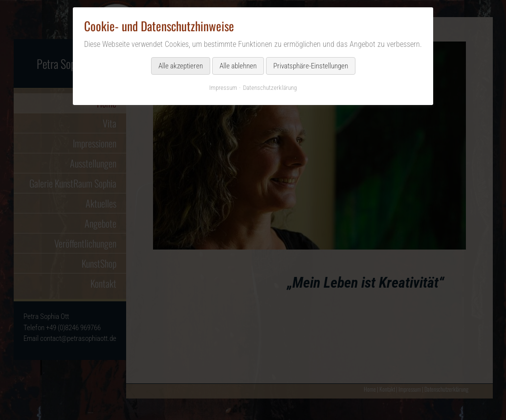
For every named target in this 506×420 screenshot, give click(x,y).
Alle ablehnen (238, 66)
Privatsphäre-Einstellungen (311, 66)
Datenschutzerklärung (270, 88)
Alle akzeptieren (181, 66)
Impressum (223, 88)
